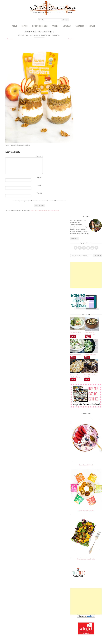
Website (39, 193)
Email (39, 185)
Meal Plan (67, 26)
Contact (92, 26)
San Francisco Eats (40, 26)
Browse (25, 26)
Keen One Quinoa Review (86, 510)
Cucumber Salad (76, 355)
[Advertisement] (86, 275)
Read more (75, 238)
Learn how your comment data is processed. (45, 210)
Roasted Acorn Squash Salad (86, 559)
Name (39, 177)
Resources (80, 26)
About (14, 26)
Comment (39, 156)
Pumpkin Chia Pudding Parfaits (50, 35)
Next (71, 39)
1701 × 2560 (36, 35)
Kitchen (55, 26)
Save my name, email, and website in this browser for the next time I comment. (40, 201)
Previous (9, 39)
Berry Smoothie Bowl (86, 465)
